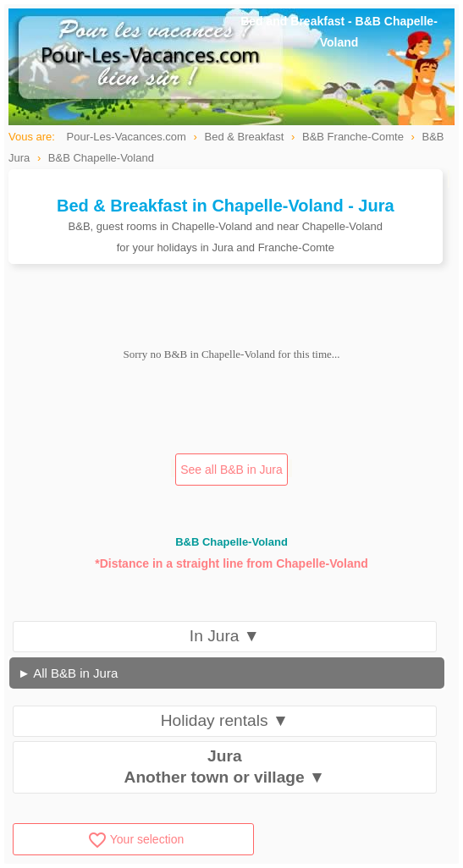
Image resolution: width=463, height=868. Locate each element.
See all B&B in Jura (231, 470)
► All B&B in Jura (68, 673)
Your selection (135, 839)
